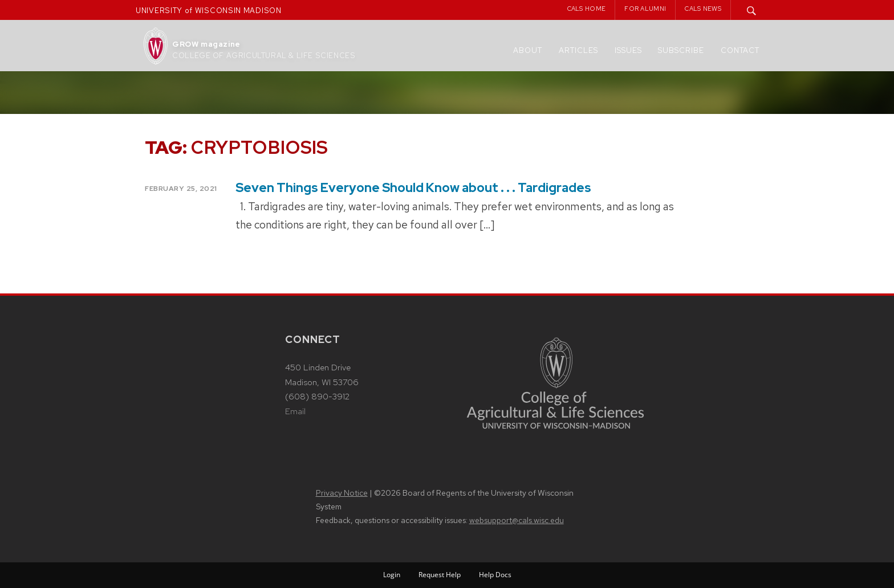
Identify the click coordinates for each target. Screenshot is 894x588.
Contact (740, 50)
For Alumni (645, 9)
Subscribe (681, 50)
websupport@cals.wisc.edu (517, 520)
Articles (578, 50)
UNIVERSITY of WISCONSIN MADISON (209, 11)
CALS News (703, 9)
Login (392, 575)
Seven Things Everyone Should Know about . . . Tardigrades (413, 188)
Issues (628, 50)
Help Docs (495, 575)
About (528, 50)
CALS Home (587, 9)
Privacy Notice (342, 493)
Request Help (440, 575)
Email (295, 411)
